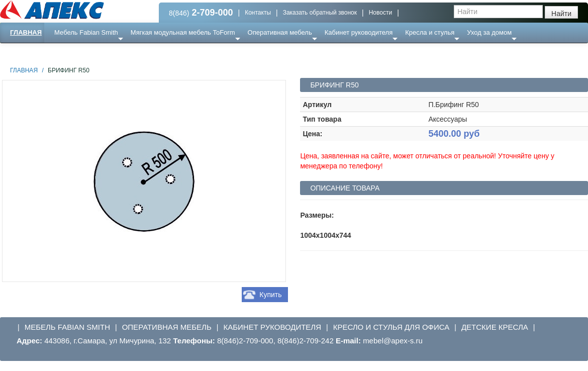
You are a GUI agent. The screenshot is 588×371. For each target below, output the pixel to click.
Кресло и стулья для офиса (391, 327)
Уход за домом (489, 32)
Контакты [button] (258, 13)
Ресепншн (109, 53)
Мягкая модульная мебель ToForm (183, 32)
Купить (270, 295)
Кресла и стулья (430, 32)
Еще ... (71, 53)
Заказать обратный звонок (320, 13)
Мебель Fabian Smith (86, 32)
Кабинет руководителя (359, 32)
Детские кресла (495, 327)
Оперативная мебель (280, 32)
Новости (380, 13)
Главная (26, 32)
